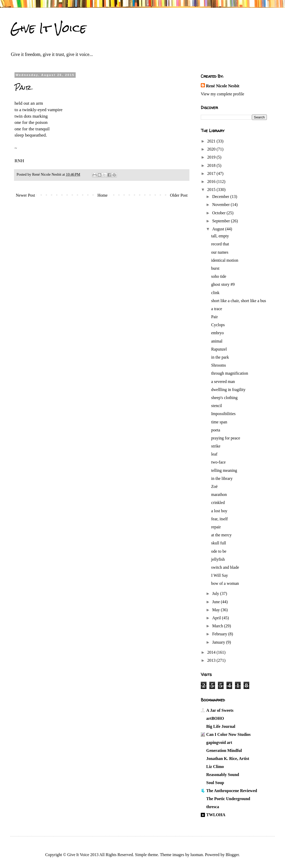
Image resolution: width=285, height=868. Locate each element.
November (222, 205)
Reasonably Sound (223, 775)
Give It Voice (48, 28)
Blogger (232, 855)
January (219, 642)
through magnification (230, 373)
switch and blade (225, 567)
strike (216, 446)
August (219, 229)
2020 (212, 149)
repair (216, 527)
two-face (218, 462)
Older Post (179, 195)
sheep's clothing (224, 398)
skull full (219, 543)
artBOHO (215, 718)
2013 (212, 660)
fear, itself (219, 519)
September (222, 221)
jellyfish (218, 559)
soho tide (219, 276)
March (218, 626)
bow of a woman (225, 583)
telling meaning (224, 470)
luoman (197, 855)
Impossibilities (223, 414)
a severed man (223, 382)
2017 (212, 173)
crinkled (218, 503)
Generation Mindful (224, 750)
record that (220, 244)
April (217, 618)
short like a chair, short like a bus (239, 301)
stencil (217, 406)
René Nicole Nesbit (223, 86)
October (219, 213)
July (216, 593)
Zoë (214, 486)
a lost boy (219, 511)
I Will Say (220, 575)
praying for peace (226, 438)
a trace (217, 309)
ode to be (219, 551)
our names (220, 252)
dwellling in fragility (228, 390)
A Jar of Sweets (220, 710)
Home (102, 195)
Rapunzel (219, 349)
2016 (212, 182)
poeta (216, 430)
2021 (212, 141)
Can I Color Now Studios (228, 734)
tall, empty (220, 236)
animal (217, 341)
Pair (215, 317)
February (220, 634)
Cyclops (218, 325)
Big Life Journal (221, 726)
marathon (219, 495)
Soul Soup (215, 783)
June (216, 602)
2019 (212, 157)
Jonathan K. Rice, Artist (228, 759)
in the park (220, 357)
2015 (212, 190)
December (221, 197)
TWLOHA (216, 815)
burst (215, 268)
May (216, 610)
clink (215, 293)
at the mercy (221, 535)
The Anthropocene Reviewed (232, 791)
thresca (213, 807)
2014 (212, 652)
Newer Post (25, 195)
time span (219, 422)
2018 (212, 165)
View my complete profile (222, 94)
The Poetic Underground (228, 799)
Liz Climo (215, 767)
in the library (222, 478)
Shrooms (219, 365)
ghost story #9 (223, 284)
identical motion (225, 260)
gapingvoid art (219, 742)
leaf (214, 454)
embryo (218, 333)
